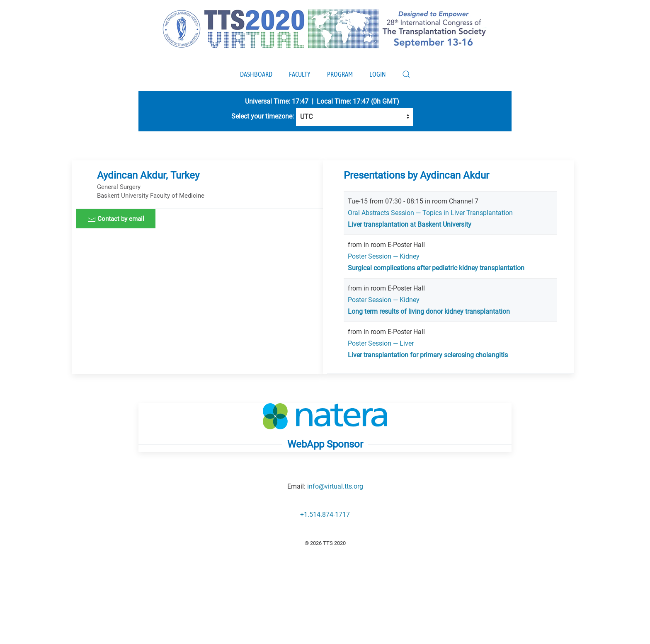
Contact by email (116, 219)
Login (377, 74)
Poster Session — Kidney (384, 256)
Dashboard (256, 74)
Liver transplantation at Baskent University (410, 224)
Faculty (300, 74)
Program (340, 74)
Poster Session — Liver (381, 343)
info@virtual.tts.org (335, 486)
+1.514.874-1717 (325, 514)
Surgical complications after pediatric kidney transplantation (436, 268)
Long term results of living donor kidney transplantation (429, 311)
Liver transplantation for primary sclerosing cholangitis (428, 355)
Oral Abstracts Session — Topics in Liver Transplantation (430, 213)
